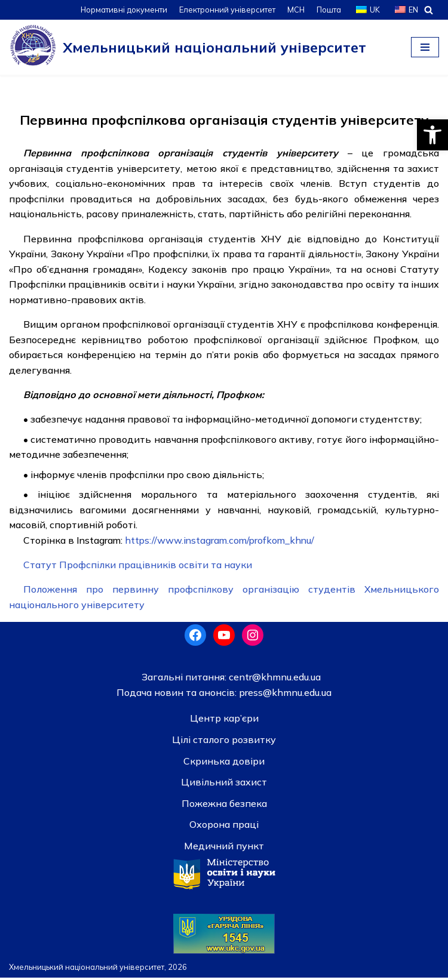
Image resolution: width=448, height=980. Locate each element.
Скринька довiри (224, 763)
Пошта (329, 10)
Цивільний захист (224, 784)
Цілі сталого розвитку (224, 742)
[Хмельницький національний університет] (188, 47)
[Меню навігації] (425, 47)
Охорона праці (224, 827)
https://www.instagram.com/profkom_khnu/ (223, 541)
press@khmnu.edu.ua (284, 695)
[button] (432, 135)
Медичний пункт (224, 848)
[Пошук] (429, 10)
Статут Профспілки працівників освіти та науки (138, 566)
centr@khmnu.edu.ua (274, 679)
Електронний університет (226, 10)
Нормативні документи (122, 10)
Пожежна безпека (224, 806)
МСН (295, 10)
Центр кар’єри (224, 720)
